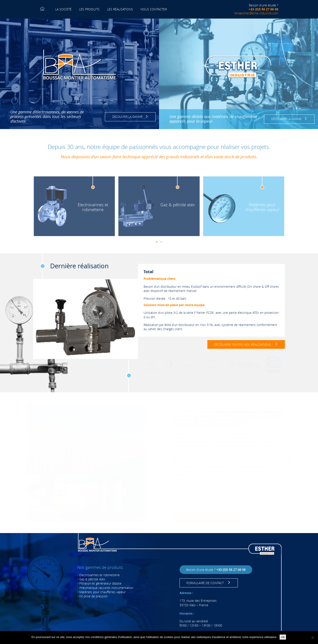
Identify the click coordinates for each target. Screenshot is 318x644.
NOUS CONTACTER (154, 9)
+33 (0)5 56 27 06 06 (263, 9)
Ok (283, 637)
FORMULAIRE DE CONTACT (209, 583)
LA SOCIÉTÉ (63, 9)
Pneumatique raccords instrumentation (106, 588)
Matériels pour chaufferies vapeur (102, 592)
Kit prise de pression (94, 596)
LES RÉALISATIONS (120, 9)
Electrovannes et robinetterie (99, 575)
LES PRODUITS (89, 12)
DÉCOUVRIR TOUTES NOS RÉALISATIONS (246, 344)
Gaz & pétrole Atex (92, 579)
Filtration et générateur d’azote (100, 583)
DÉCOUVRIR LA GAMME (130, 117)
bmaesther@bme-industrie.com (256, 13)
